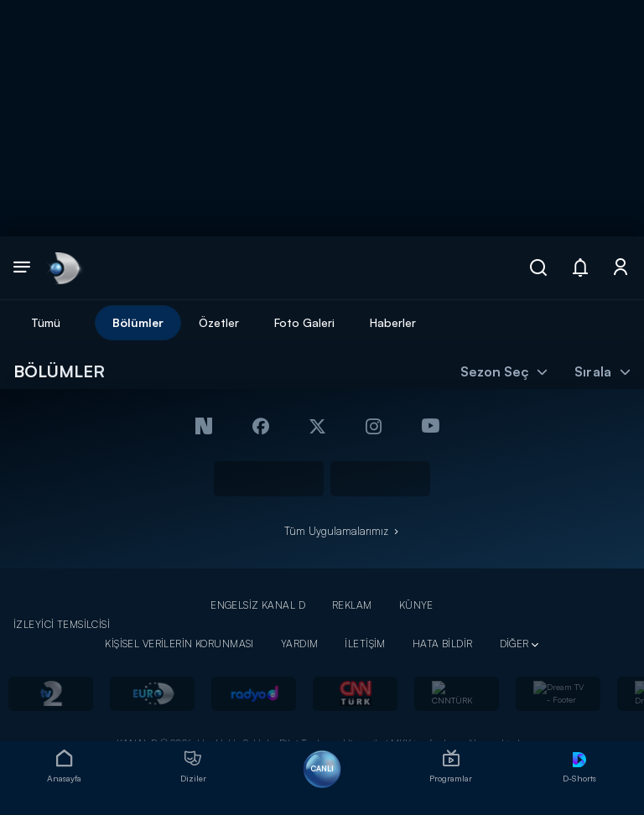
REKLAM (352, 605)
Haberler (393, 322)
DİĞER (514, 644)
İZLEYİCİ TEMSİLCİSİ (62, 624)
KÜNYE (416, 605)
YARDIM (300, 644)
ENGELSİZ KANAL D (258, 605)
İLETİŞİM (365, 644)
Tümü (46, 322)
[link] (63, 268)
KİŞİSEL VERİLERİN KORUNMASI (179, 644)
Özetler (219, 322)
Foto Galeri (304, 322)
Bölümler (138, 322)
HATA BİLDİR (443, 644)
